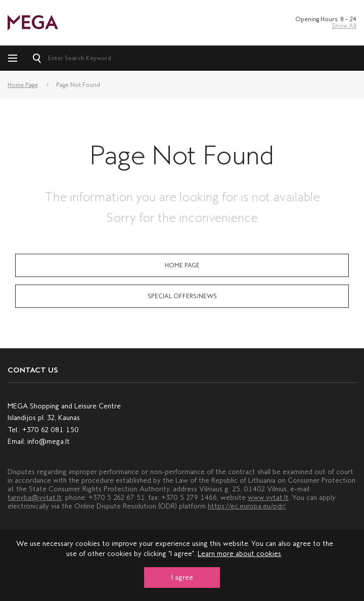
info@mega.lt (49, 442)
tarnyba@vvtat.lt (35, 498)
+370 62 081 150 (51, 430)
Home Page (23, 85)
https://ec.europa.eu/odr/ (247, 506)
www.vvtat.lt (268, 498)
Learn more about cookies (239, 554)
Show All (344, 26)
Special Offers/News (182, 296)
